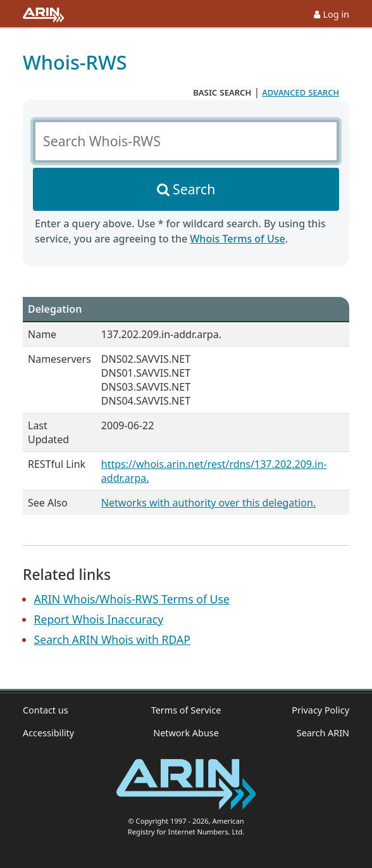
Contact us (46, 710)
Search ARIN (323, 733)
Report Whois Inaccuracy (99, 619)
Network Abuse (186, 733)
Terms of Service (186, 710)
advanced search (301, 92)
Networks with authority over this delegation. (208, 503)
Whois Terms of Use (237, 239)
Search (194, 189)
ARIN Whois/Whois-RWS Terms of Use (132, 599)
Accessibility (48, 733)
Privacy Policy (320, 710)
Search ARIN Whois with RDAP (112, 639)
